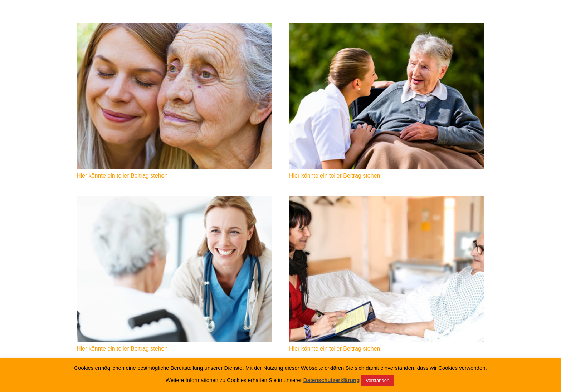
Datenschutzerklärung (332, 380)
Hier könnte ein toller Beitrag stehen (122, 176)
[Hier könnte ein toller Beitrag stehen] (174, 96)
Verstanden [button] (377, 380)
